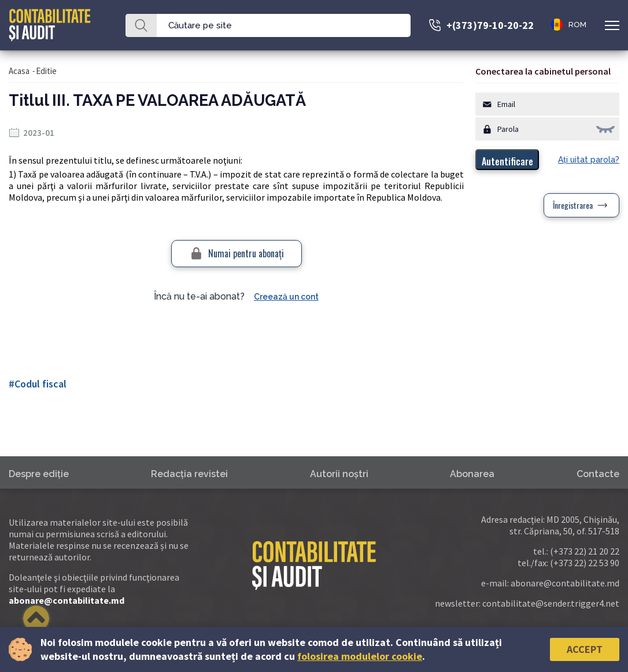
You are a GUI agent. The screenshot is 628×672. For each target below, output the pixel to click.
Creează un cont (286, 297)
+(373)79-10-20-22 (490, 25)
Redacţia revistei (189, 474)
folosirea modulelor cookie (360, 656)
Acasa (19, 71)
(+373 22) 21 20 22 (585, 551)
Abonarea (472, 474)
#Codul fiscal (38, 384)
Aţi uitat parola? (589, 160)
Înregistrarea (573, 205)
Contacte (598, 474)
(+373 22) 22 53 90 (585, 563)
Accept (585, 649)
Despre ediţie (39, 474)
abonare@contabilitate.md (67, 600)
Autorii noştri (339, 474)
